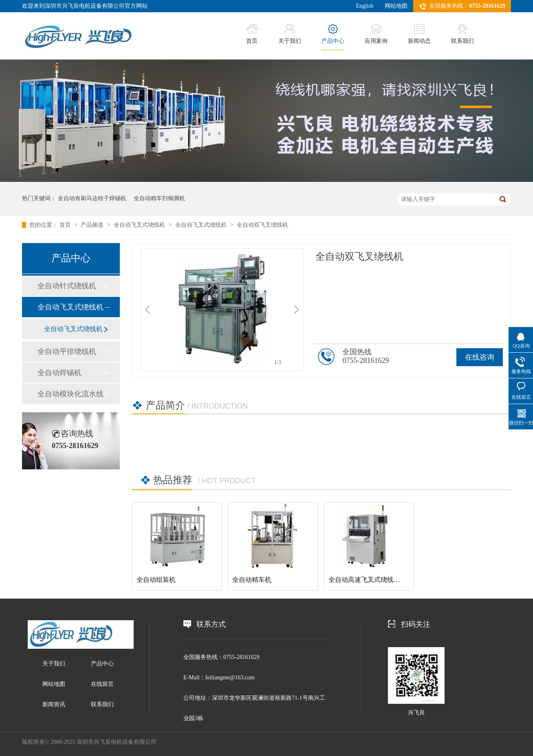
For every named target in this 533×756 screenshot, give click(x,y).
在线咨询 (480, 357)
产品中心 (333, 34)
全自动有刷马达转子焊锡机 (92, 198)
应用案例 (376, 34)
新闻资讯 (54, 704)
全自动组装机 (156, 580)
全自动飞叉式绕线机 (140, 225)
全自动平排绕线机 (67, 351)
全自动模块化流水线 (70, 394)
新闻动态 (419, 34)
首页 (252, 34)
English (365, 6)
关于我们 (290, 34)
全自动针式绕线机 (67, 286)
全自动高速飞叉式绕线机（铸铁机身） (384, 580)
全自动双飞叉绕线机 (262, 225)
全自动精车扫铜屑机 (159, 198)
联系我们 (463, 34)
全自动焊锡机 (59, 373)
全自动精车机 (252, 580)
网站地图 (396, 6)
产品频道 (93, 225)
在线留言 (102, 684)
